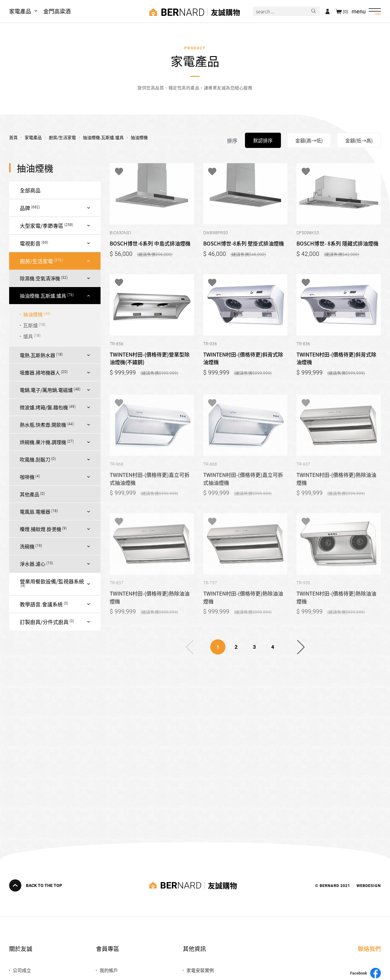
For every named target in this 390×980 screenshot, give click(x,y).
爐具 (28, 336)
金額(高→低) (309, 140)
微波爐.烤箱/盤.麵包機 (44, 407)
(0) (345, 11)
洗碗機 (27, 546)
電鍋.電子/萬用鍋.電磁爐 (46, 390)
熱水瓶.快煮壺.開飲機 (43, 425)
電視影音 (30, 243)
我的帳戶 (109, 970)
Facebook (365, 973)
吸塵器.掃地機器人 (40, 372)
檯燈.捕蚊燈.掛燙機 (41, 529)
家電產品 (20, 11)
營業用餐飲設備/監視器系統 (52, 581)
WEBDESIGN (369, 885)
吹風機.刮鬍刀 (35, 459)
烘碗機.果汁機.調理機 (43, 442)
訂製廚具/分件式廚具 (44, 622)
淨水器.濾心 (33, 564)
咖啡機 (27, 477)
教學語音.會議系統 (41, 604)
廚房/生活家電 (36, 261)
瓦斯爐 (30, 325)
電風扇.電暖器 (35, 512)
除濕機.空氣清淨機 (40, 278)
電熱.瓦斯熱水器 (37, 355)
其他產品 (30, 494)
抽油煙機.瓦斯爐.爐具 (43, 296)
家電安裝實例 (200, 970)
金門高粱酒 (57, 11)
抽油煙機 (33, 314)
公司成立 (22, 970)
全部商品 (30, 190)
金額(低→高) (359, 140)
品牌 (25, 208)
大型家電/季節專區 (42, 226)
